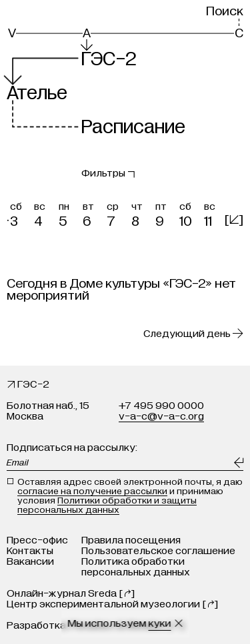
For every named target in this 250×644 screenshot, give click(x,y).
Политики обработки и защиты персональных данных (107, 505)
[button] (19, 213)
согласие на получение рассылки (92, 491)
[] (234, 219)
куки (159, 623)
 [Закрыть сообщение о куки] (178, 623)
